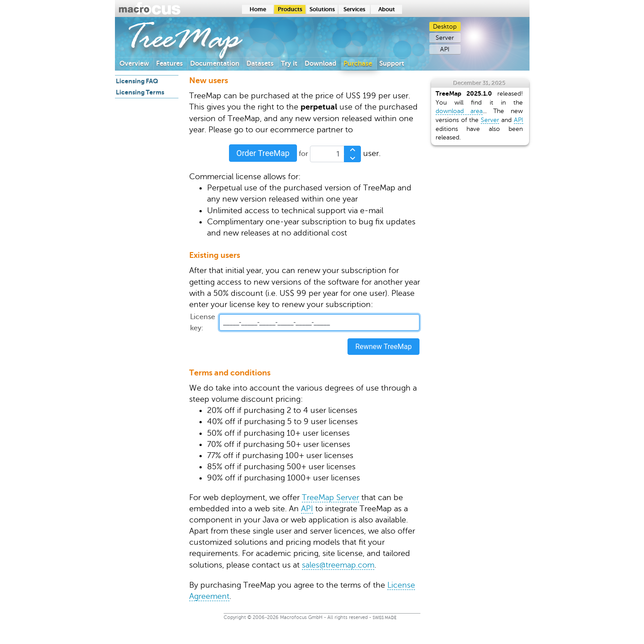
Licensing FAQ (137, 81)
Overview (134, 63)
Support (392, 63)
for (303, 154)
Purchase (358, 63)
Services (354, 9)
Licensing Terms (140, 92)
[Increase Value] (352, 150)
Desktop (445, 27)
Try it (289, 63)
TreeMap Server (330, 497)
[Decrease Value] (352, 158)
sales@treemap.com (338, 565)
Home (258, 9)
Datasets (260, 63)
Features (169, 63)
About (387, 9)
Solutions (322, 9)
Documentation (215, 63)
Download (320, 63)
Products (290, 9)
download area (459, 111)
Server (445, 38)
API (445, 49)
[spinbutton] (335, 154)
